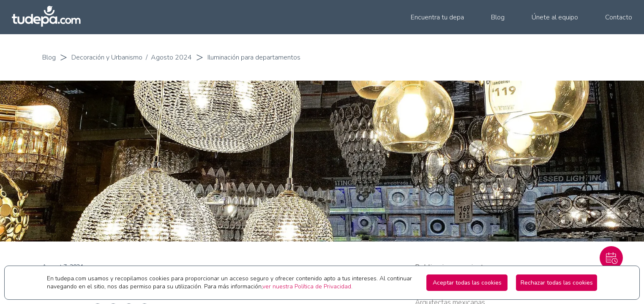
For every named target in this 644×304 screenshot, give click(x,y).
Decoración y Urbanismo (107, 57)
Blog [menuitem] (498, 17)
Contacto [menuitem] (619, 17)
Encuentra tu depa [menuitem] (437, 17)
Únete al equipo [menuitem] (555, 17)
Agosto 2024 (171, 57)
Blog (49, 57)
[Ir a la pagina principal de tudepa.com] (50, 17)
